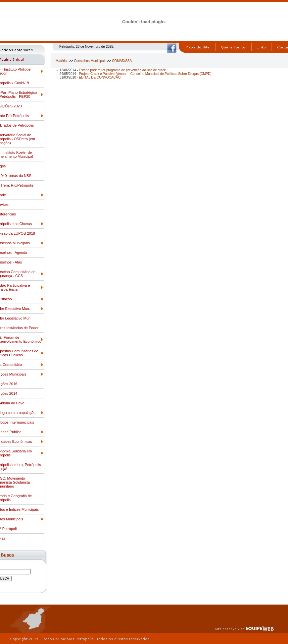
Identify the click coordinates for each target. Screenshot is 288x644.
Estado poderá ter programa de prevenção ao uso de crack (122, 70)
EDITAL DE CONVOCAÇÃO (100, 77)
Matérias (62, 61)
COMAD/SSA (122, 61)
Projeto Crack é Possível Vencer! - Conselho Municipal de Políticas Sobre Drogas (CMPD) (145, 74)
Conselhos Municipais (90, 61)
